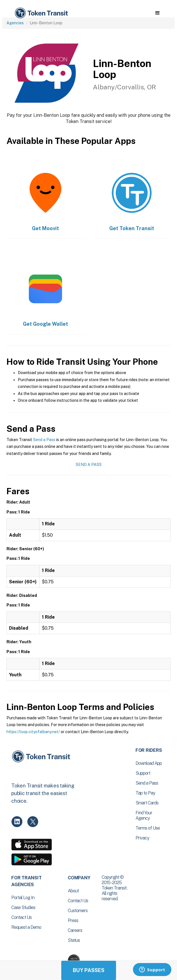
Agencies (15, 23)
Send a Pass (44, 440)
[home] (41, 13)
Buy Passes (89, 970)
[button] (157, 13)
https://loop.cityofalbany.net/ (33, 732)
